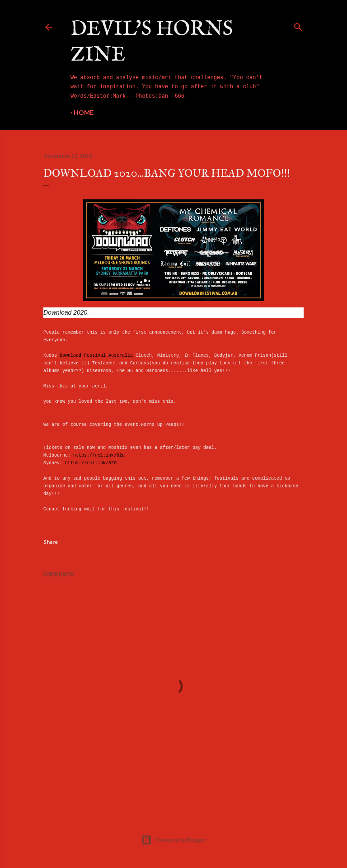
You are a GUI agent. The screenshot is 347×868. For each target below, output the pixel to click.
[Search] (298, 25)
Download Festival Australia (96, 356)
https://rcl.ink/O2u (99, 455)
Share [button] (51, 542)
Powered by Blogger (174, 840)
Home (84, 112)
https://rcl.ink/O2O (91, 463)
